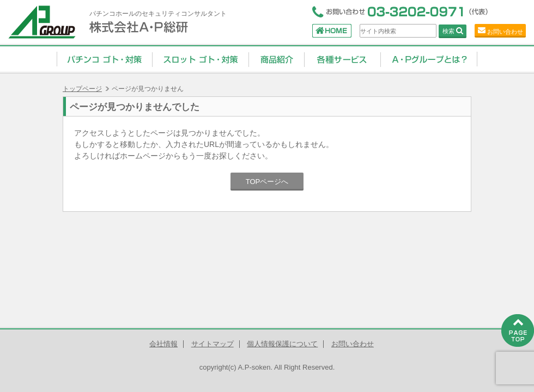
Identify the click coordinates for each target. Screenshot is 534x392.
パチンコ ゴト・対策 (104, 59)
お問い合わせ (505, 32)
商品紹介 (276, 59)
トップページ (82, 89)
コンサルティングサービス (342, 59)
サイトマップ (213, 344)
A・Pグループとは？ (429, 59)
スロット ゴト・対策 (200, 59)
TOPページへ (267, 182)
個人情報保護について (282, 344)
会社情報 (163, 344)
